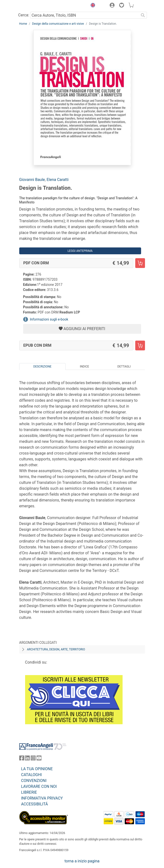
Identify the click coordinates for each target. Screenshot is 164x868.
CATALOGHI (32, 775)
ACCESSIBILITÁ (35, 804)
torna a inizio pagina (82, 861)
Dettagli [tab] (124, 367)
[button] (92, 6)
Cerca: (24, 15)
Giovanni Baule (32, 180)
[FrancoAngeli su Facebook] (22, 759)
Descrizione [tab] (42, 367)
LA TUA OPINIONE (37, 769)
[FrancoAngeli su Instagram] (33, 759)
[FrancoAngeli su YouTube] (39, 759)
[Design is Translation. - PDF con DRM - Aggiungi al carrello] (140, 263)
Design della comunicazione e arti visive (58, 24)
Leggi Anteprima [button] (80, 251)
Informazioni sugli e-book (49, 319)
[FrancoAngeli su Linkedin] (27, 759)
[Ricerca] (143, 15)
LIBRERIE (29, 792)
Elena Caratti (58, 180)
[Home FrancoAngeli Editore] (36, 6)
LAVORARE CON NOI (39, 786)
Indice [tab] (85, 367)
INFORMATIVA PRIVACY (42, 798)
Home (23, 24)
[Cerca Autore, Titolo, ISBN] (85, 15)
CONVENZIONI (34, 781)
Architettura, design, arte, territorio (56, 649)
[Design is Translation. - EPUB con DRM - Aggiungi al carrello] (140, 345)
